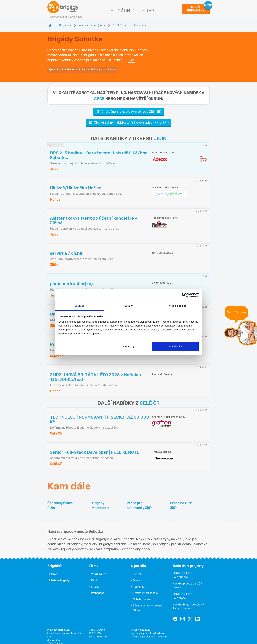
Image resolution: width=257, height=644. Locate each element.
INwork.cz (179, 583)
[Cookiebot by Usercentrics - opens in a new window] (184, 295)
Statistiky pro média (145, 588)
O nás (136, 576)
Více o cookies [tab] (178, 306)
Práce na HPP (181, 501)
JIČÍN (160, 134)
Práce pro (140, 501)
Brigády (101, 501)
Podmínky (139, 582)
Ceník (95, 576)
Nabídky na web (143, 595)
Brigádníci (123, 11)
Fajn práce (179, 593)
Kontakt (138, 570)
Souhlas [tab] (79, 306)
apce (99, 94)
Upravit (128, 346)
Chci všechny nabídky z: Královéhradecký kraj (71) (129, 118)
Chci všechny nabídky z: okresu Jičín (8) (129, 107)
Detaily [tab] (128, 306)
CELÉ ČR (150, 398)
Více (132, 58)
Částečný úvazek (61, 501)
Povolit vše (175, 346)
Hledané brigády (59, 576)
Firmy (148, 11)
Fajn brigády (180, 572)
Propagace (98, 588)
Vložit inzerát (99, 570)
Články (54, 570)
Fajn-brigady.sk (182, 604)
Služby (95, 582)
